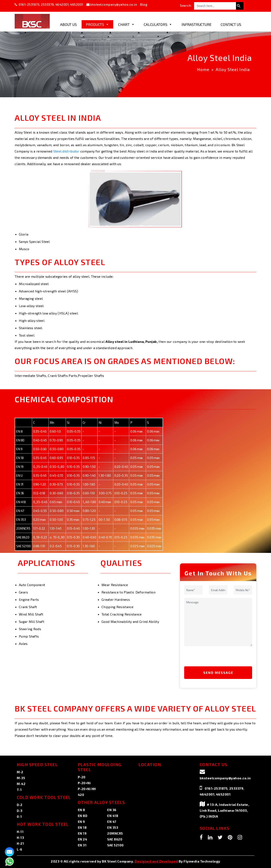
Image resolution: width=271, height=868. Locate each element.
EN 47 (112, 822)
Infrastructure (197, 24)
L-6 (20, 849)
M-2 (20, 772)
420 (81, 795)
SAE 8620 (115, 839)
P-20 (82, 777)
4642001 (62, 4)
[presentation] (213, 658)
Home (203, 69)
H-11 (20, 832)
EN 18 (82, 827)
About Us (68, 24)
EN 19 (82, 833)
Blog (144, 4)
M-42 (21, 784)
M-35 (21, 778)
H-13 (20, 838)
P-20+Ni (84, 783)
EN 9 (81, 822)
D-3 (20, 811)
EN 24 (83, 839)
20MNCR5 (115, 833)
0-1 (19, 817)
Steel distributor (66, 151)
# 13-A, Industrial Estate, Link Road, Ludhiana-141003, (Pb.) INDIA (224, 810)
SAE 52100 (115, 845)
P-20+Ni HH (87, 789)
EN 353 (113, 827)
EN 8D (83, 816)
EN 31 (82, 845)
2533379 (47, 4)
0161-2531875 (29, 4)
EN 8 (81, 810)
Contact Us (231, 24)
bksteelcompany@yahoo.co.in (114, 4)
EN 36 (112, 810)
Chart (126, 24)
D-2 (20, 805)
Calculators (158, 24)
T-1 (19, 790)
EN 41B (113, 816)
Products (97, 24)
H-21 (20, 843)
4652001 (77, 4)
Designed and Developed (156, 861)
